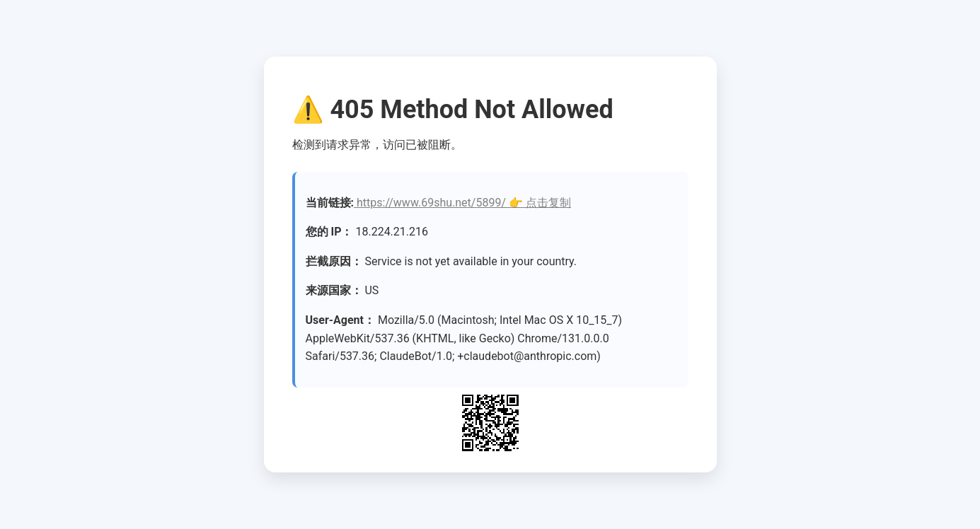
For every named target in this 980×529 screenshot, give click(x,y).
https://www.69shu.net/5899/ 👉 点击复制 (462, 203)
